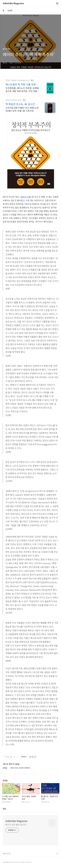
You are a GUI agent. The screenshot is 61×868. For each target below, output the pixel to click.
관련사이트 (7, 854)
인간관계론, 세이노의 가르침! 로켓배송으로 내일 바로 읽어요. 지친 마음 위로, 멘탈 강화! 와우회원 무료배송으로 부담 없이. (22, 89)
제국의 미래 (26, 197)
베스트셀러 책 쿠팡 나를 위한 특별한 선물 (22, 84)
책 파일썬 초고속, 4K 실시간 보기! (22, 104)
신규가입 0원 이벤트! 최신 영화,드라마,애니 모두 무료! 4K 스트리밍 (22, 109)
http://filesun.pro (13, 100)
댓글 (4, 809)
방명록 (10, 11)
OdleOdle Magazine (13, 3)
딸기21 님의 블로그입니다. (16, 825)
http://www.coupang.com (17, 80)
